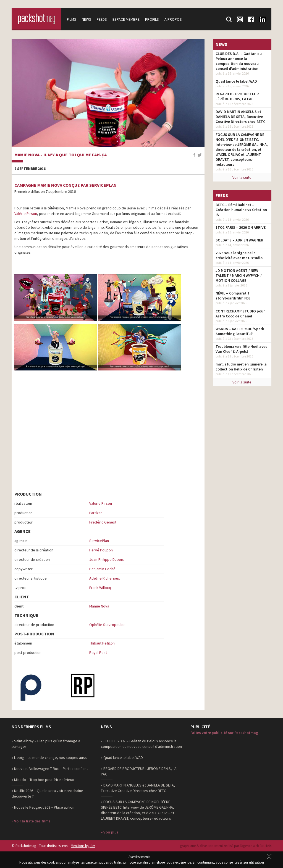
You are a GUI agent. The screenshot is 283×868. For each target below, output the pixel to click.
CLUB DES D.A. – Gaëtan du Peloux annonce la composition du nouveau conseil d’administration (239, 61)
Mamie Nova (99, 606)
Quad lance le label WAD (236, 81)
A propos (173, 19)
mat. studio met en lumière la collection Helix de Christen (241, 367)
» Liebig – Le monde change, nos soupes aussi (50, 757)
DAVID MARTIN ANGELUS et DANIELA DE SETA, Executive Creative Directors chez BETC (240, 117)
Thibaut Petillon (102, 643)
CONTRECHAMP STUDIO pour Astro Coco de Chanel (240, 314)
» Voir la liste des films (31, 821)
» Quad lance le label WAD (122, 757)
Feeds (102, 19)
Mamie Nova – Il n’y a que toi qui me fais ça (61, 155)
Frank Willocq (100, 588)
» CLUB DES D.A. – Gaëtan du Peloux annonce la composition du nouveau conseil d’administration (141, 744)
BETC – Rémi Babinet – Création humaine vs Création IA (241, 210)
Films (72, 19)
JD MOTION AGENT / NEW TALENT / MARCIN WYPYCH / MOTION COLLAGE (239, 275)
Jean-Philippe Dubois (107, 559)
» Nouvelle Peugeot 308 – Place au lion (43, 807)
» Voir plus (110, 832)
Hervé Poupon (101, 550)
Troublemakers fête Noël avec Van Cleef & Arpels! (241, 349)
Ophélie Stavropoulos (107, 625)
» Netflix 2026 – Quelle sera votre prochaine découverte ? (47, 793)
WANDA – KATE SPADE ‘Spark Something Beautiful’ (240, 331)
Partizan (96, 513)
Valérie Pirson (26, 214)
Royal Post (98, 653)
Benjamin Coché (102, 569)
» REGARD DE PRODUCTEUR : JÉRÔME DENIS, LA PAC (139, 771)
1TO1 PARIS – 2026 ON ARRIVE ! (242, 227)
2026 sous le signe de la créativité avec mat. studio (239, 255)
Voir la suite (242, 177)
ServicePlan (99, 541)
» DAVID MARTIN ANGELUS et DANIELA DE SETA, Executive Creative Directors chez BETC (138, 788)
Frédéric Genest (103, 522)
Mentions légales (83, 846)
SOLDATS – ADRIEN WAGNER (239, 240)
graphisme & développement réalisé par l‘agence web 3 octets (226, 846)
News (87, 19)
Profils (152, 19)
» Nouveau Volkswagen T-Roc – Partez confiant (50, 769)
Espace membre (126, 19)
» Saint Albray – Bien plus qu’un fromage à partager (46, 744)
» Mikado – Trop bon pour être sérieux (43, 780)
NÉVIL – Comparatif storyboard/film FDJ (233, 296)
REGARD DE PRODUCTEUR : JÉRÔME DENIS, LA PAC (238, 96)
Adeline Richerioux (104, 578)
